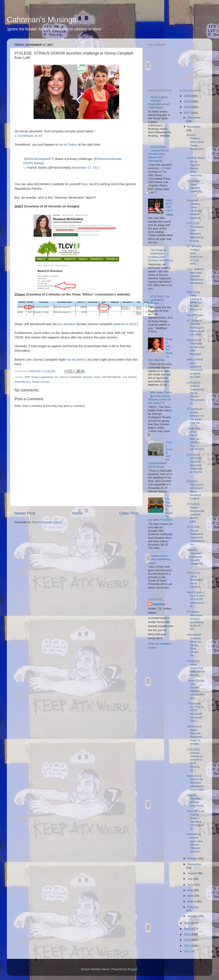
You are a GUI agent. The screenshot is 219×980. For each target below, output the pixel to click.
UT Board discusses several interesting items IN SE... (195, 620)
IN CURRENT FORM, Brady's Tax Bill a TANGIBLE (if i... (196, 820)
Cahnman (159, 604)
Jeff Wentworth (111, 377)
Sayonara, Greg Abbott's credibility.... (195, 188)
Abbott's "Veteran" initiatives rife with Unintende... (195, 559)
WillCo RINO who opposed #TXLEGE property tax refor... (195, 368)
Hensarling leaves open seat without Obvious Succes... (195, 843)
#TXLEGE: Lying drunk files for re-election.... (195, 580)
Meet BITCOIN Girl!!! (169, 205)
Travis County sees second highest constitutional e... (196, 689)
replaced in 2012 (124, 324)
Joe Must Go (195, 315)
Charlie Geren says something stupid (159, 559)
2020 (188, 96)
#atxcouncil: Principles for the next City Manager (196, 347)
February (193, 907)
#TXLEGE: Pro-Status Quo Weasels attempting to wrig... (195, 232)
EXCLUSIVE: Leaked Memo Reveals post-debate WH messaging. (158, 154)
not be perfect (76, 360)
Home (77, 513)
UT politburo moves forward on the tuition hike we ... (195, 416)
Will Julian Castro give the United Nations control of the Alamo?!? (160, 398)
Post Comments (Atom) (47, 522)
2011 (188, 951)
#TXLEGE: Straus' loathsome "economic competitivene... (196, 536)
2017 (188, 113)
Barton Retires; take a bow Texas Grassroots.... (195, 144)
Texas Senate (41, 382)
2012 (188, 946)
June (191, 885)
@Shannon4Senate (108, 159)
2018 (188, 107)
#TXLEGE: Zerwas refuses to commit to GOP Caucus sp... (195, 760)
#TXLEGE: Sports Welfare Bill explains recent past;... (196, 513)
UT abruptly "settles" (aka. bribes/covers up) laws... (195, 255)
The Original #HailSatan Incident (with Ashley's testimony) (160, 255)
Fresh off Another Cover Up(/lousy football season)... (195, 209)
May (191, 890)
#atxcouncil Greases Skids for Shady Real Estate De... (194, 645)
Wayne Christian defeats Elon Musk (195, 800)
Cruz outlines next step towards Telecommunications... (196, 278)
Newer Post (25, 513)
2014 (188, 934)
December (194, 117)
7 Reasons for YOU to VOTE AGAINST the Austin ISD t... (195, 712)
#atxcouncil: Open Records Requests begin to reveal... (194, 735)
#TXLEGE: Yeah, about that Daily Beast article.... (196, 668)
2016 (188, 923)
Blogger (132, 969)
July (191, 879)
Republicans (22, 382)
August (192, 873)
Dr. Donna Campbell (68, 377)
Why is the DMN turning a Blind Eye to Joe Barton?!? (195, 301)
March (192, 901)
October (193, 858)
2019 (188, 101)
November (194, 127)
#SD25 (28, 163)
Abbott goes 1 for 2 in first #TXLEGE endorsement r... (196, 599)
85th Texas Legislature (39, 377)
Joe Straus (129, 377)
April (191, 896)
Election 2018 (92, 377)
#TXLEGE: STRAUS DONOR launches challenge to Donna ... (195, 465)
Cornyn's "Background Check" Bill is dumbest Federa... (195, 490)
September (195, 864)
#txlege (39, 163)
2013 (188, 940)
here (85, 184)
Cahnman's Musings (42, 20)
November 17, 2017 (86, 168)
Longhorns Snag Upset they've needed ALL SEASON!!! (196, 439)
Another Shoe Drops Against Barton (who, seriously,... (196, 167)
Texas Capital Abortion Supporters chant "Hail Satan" (159, 102)
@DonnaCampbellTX (39, 159)
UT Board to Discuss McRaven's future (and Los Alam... (195, 328)
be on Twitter (68, 145)
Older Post (129, 513)
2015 (188, 929)
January (193, 916)
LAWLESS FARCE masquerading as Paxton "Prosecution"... (196, 393)
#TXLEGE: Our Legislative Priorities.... (159, 300)
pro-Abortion (67, 324)
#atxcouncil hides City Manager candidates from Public (196, 783)
